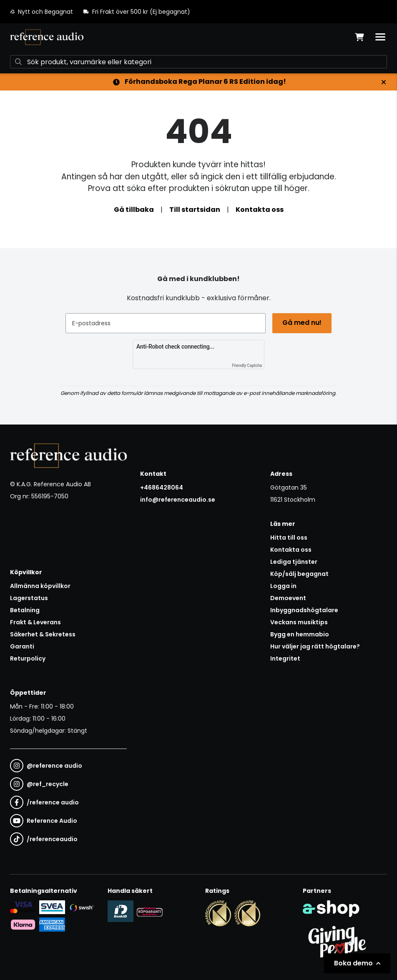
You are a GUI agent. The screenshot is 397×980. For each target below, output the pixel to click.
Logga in (283, 586)
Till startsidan (195, 210)
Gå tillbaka (134, 210)
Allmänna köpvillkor (40, 586)
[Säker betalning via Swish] (81, 907)
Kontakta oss (260, 210)
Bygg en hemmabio (300, 634)
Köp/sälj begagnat (299, 574)
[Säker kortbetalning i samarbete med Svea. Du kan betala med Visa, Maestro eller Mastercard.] (23, 907)
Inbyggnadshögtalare (304, 610)
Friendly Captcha (247, 366)
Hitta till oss (289, 538)
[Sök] (198, 62)
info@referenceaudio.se (178, 500)
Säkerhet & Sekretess (43, 634)
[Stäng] (384, 82)
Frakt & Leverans (35, 622)
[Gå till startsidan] (47, 37)
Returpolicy (28, 658)
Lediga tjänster (294, 562)
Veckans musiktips (299, 622)
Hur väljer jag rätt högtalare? (315, 646)
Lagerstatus (29, 598)
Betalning (25, 610)
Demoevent (288, 598)
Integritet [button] (285, 658)
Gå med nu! (302, 323)
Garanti (22, 646)
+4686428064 (162, 487)
